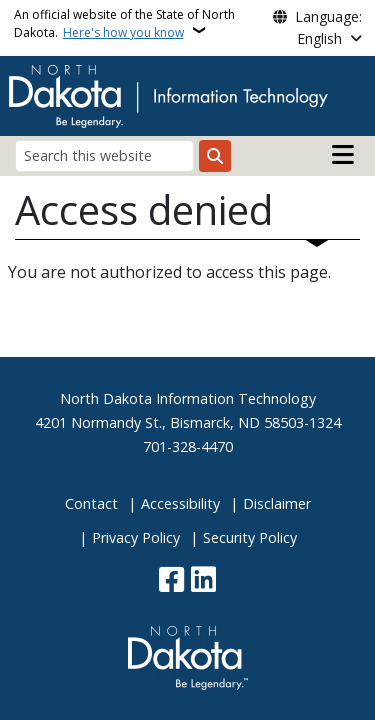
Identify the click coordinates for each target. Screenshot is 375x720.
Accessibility (180, 503)
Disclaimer (277, 503)
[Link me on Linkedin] (203, 581)
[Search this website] (104, 155)
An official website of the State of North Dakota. (124, 23)
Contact (91, 503)
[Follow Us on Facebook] (171, 581)
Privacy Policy (136, 537)
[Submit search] (215, 156)
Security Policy (250, 537)
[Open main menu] (343, 155)
